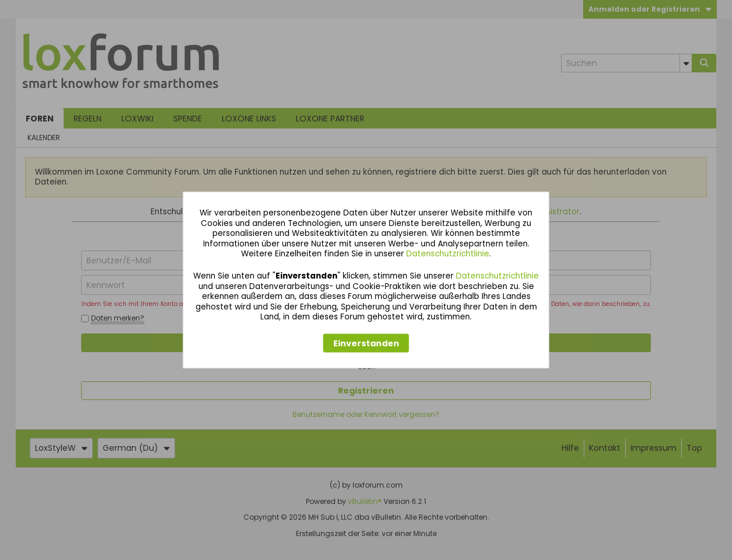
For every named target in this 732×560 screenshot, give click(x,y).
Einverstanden (366, 343)
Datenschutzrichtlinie (448, 254)
